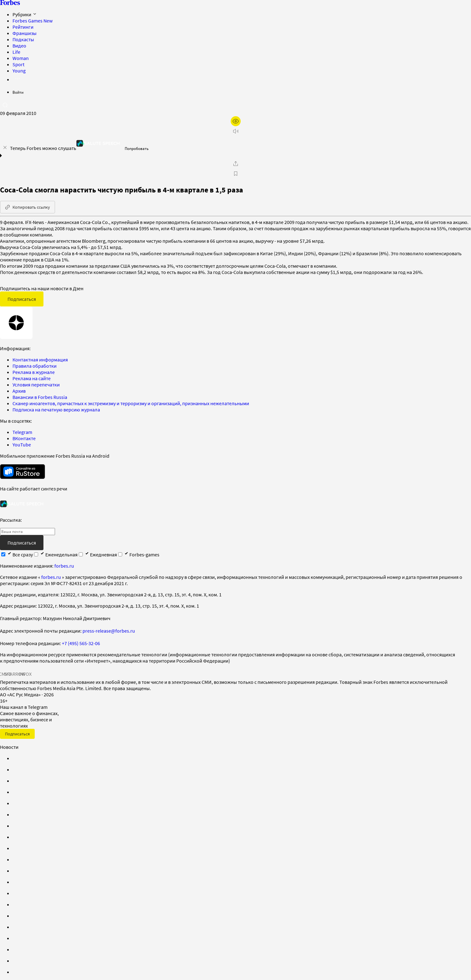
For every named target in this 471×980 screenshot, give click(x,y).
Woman (21, 58)
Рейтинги (23, 27)
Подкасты (23, 39)
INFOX (25, 674)
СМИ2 (5, 674)
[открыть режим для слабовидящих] (236, 121)
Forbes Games (33, 21)
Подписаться (22, 299)
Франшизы (25, 33)
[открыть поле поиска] (5, 105)
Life (16, 52)
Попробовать (137, 149)
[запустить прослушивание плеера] (236, 131)
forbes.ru (64, 566)
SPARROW (15, 674)
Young (19, 71)
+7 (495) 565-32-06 (81, 643)
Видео (19, 46)
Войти (18, 92)
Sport (18, 64)
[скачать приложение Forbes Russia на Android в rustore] (23, 472)
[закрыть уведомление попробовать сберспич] (5, 147)
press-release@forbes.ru (109, 631)
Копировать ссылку (28, 207)
